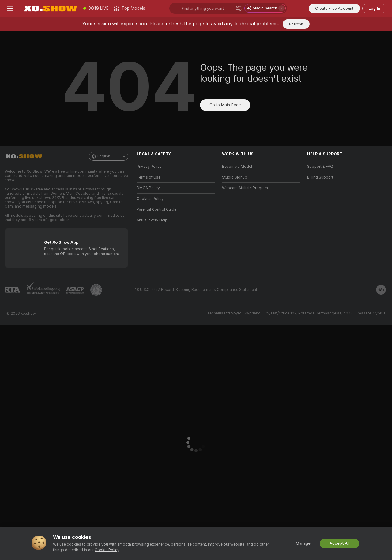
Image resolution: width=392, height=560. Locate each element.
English (109, 156)
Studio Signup (235, 177)
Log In (374, 8)
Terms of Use (149, 177)
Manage (303, 543)
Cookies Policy (150, 199)
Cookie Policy (107, 550)
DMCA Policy (148, 188)
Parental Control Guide (156, 209)
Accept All (339, 543)
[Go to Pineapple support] (96, 290)
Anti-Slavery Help (152, 220)
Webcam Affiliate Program (245, 188)
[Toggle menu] (10, 8)
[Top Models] (129, 8)
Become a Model (237, 167)
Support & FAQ (320, 167)
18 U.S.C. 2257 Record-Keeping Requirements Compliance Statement (196, 290)
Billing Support (320, 177)
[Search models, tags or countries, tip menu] (207, 8)
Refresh (296, 24)
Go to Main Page (225, 105)
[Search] (239, 8)
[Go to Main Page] (50, 8)
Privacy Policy (149, 167)
